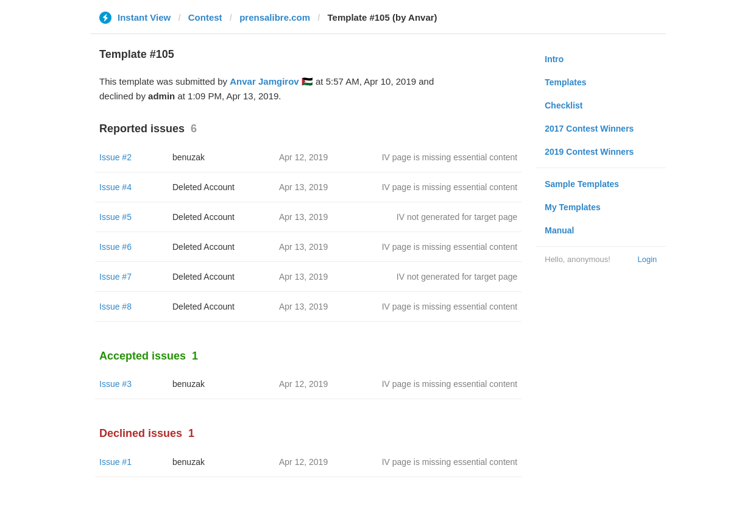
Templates (565, 82)
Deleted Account (203, 187)
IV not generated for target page (457, 217)
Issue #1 (115, 462)
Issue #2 (115, 157)
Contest (205, 17)
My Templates (573, 207)
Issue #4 (115, 187)
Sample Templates (582, 184)
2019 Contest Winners (589, 152)
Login (647, 259)
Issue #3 (115, 384)
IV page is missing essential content (450, 157)
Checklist (563, 105)
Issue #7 (115, 277)
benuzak (189, 157)
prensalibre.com (275, 17)
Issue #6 (115, 247)
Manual (559, 230)
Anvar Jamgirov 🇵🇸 (271, 81)
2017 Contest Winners (589, 129)
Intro (554, 59)
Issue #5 (115, 217)
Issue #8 (115, 307)
